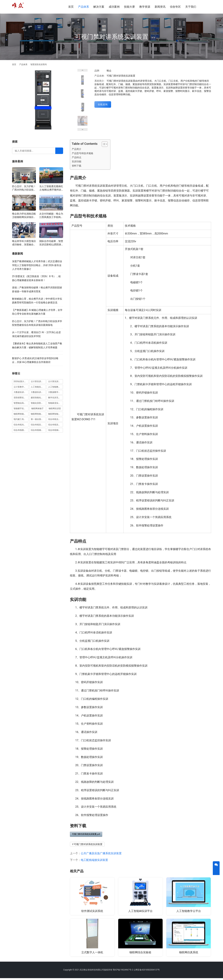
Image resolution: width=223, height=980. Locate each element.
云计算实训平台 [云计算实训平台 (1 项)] (55, 381)
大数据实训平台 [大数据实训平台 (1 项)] (38, 392)
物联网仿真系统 (189, 953)
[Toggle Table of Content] (103, 144)
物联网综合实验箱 (140, 953)
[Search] (59, 151)
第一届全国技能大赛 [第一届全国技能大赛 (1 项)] (38, 419)
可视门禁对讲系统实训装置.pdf (86, 834)
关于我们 (191, 7)
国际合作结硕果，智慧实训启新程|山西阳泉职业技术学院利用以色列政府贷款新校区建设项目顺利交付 (51, 243)
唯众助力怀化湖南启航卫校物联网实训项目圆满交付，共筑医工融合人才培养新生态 (24, 216)
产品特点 (77, 157)
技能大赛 (129, 7)
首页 (71, 7)
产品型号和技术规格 (82, 153)
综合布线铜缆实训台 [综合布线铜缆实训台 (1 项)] (38, 430)
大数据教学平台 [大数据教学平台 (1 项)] (55, 392)
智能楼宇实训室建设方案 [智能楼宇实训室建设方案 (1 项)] (21, 409)
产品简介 (77, 149)
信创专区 (175, 7)
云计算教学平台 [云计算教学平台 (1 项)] (21, 387)
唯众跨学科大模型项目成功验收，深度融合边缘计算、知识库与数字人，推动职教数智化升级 (24, 243)
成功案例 (114, 7)
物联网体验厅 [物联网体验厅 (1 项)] (37, 409)
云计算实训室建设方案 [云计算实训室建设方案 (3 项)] (38, 381)
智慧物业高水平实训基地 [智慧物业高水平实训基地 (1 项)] (21, 403)
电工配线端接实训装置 (94, 860)
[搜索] (206, 7)
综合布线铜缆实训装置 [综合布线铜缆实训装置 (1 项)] (56, 430)
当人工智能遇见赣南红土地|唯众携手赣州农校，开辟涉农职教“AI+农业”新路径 (51, 188)
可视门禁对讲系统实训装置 (88, 844)
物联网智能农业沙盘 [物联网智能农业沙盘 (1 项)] (21, 414)
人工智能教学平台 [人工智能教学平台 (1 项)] (56, 387)
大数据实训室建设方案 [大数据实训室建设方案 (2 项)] (21, 392)
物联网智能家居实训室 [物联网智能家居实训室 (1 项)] (38, 414)
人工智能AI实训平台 (140, 911)
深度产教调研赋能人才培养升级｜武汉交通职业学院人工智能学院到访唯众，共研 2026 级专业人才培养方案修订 (37, 265)
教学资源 (145, 7)
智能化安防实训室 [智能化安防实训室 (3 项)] (38, 403)
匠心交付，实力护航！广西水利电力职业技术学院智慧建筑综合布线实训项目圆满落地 (24, 188)
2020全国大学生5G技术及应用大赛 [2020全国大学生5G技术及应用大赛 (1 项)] (21, 381)
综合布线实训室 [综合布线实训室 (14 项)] (38, 425)
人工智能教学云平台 (189, 911)
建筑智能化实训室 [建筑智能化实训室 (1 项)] (38, 398)
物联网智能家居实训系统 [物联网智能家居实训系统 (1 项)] (56, 414)
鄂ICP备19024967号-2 (123, 971)
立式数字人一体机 (92, 953)
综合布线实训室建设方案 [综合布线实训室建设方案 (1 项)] (56, 425)
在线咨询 (103, 104)
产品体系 (84, 7)
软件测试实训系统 (92, 911)
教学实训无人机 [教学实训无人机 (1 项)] (55, 398)
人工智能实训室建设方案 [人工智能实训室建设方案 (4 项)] (38, 387)
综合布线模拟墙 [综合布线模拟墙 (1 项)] (21, 430)
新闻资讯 (160, 7)
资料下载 (77, 166)
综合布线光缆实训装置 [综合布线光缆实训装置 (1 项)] (21, 425)
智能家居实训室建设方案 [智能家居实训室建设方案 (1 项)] (56, 403)
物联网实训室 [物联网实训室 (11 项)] (55, 409)
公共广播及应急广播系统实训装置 (101, 853)
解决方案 (99, 7)
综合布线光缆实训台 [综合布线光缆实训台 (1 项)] (56, 419)
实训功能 (77, 162)
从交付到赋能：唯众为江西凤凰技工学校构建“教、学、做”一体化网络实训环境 (51, 216)
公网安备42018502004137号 (147, 971)
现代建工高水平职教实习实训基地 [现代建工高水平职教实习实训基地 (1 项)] (21, 419)
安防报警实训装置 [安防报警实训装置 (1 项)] (21, 398)
